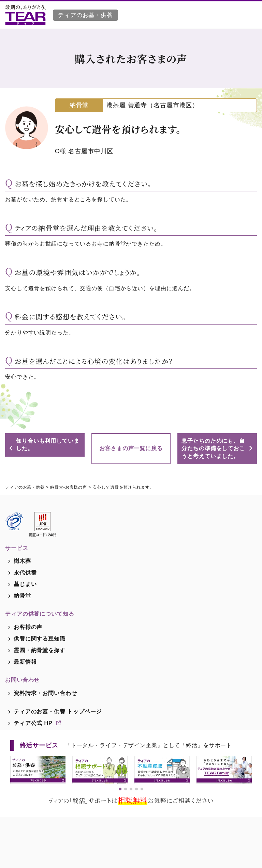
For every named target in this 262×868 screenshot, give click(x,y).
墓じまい (25, 584)
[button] (120, 789)
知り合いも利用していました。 (48, 445)
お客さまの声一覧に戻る (131, 448)
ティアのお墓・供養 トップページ (58, 712)
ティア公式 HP (37, 723)
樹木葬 (22, 561)
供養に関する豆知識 (40, 639)
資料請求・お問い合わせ (45, 693)
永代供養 (25, 573)
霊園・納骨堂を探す (40, 650)
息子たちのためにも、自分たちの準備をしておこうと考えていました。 (213, 448)
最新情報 (25, 662)
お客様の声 (28, 627)
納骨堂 (22, 596)
